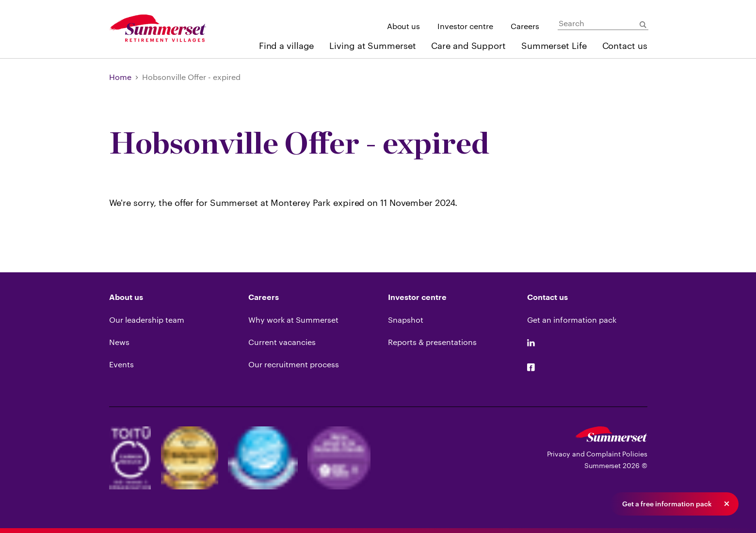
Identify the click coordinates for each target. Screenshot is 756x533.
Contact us (625, 46)
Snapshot (406, 320)
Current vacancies (282, 342)
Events (121, 364)
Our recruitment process (294, 364)
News (119, 342)
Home (120, 77)
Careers (525, 26)
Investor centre (465, 26)
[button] (726, 504)
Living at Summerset (372, 46)
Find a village (287, 46)
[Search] (603, 24)
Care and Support (468, 46)
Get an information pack (572, 320)
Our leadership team (147, 320)
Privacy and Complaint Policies (597, 454)
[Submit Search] (643, 25)
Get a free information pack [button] (667, 504)
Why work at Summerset (293, 320)
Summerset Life (554, 46)
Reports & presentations (432, 342)
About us (403, 26)
